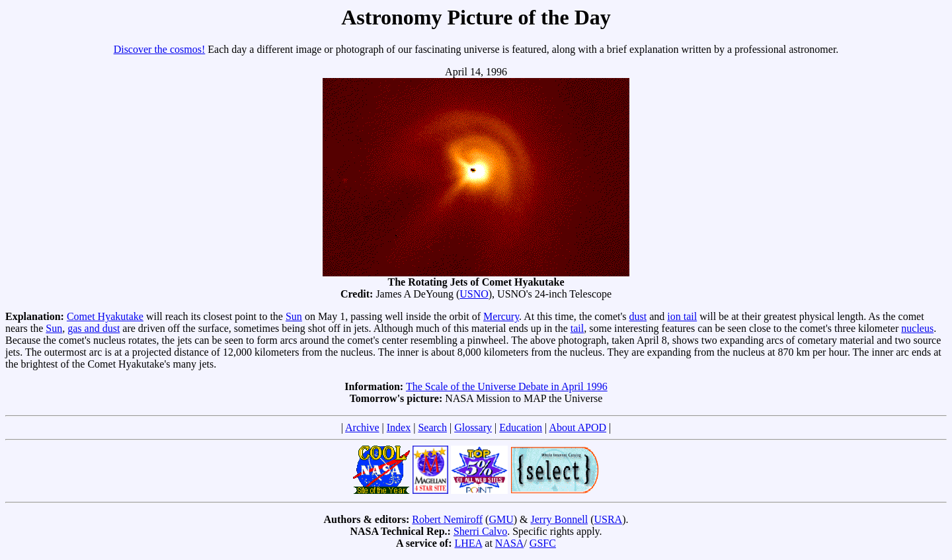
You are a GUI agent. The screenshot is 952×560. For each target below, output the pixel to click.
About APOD (577, 427)
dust (638, 316)
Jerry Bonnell (560, 519)
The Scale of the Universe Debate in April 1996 (507, 386)
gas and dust (94, 328)
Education (521, 427)
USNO (474, 294)
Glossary (473, 427)
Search (432, 427)
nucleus (917, 328)
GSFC (543, 543)
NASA (510, 543)
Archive (362, 427)
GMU (501, 519)
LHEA (469, 543)
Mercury (501, 316)
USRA (608, 519)
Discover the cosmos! (160, 49)
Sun (294, 316)
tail (577, 328)
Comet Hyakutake (105, 316)
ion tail (682, 316)
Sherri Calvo (480, 531)
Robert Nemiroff (447, 519)
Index (399, 427)
